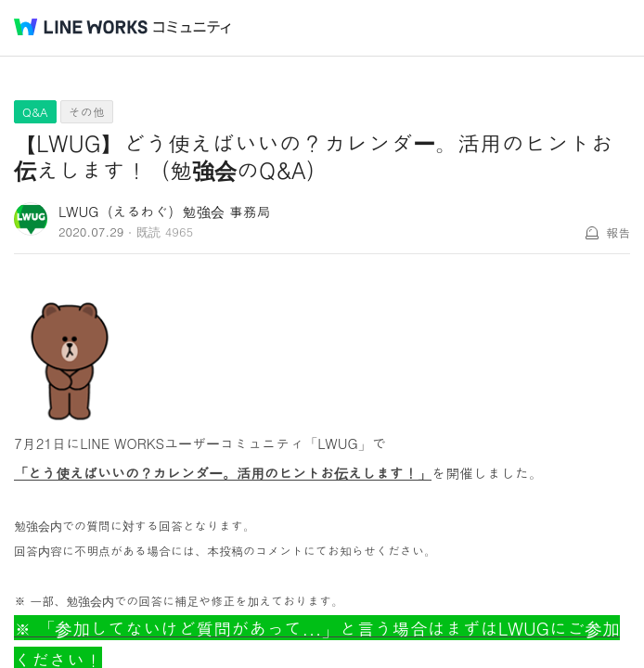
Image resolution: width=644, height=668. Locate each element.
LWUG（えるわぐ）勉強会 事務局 (165, 211)
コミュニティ (192, 27)
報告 (618, 232)
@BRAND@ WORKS (81, 27)
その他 (87, 112)
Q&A (35, 112)
